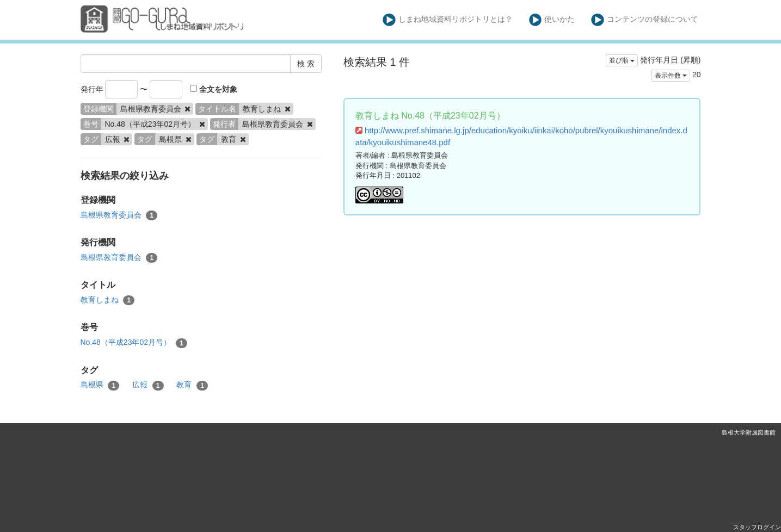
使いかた (552, 20)
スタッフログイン (757, 527)
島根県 (100, 385)
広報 (148, 385)
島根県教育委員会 (119, 215)
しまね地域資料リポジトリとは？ (448, 20)
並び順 (622, 60)
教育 (192, 385)
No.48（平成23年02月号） (134, 343)
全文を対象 (214, 89)
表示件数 (671, 76)
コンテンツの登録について (645, 20)
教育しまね (108, 300)
